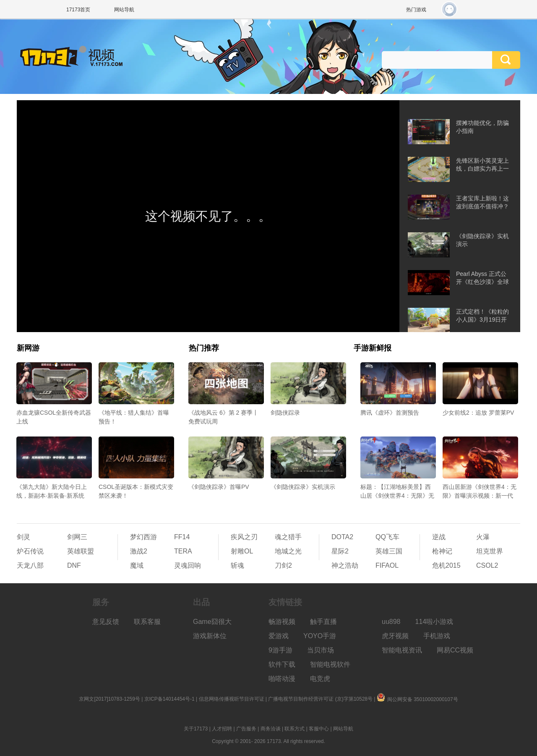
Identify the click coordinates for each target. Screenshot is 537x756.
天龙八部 (30, 565)
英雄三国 (389, 551)
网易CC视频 (455, 650)
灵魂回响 (188, 565)
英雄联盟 (81, 551)
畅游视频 (282, 622)
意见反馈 (106, 622)
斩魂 (237, 565)
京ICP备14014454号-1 (169, 699)
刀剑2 (283, 565)
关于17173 (196, 729)
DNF (74, 565)
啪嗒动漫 (282, 679)
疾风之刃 (244, 537)
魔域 (137, 565)
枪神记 (442, 551)
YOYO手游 (320, 636)
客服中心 (319, 729)
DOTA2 (342, 537)
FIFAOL (387, 565)
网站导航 (124, 10)
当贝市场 (321, 650)
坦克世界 (490, 551)
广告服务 (246, 729)
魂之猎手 (288, 537)
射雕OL (242, 551)
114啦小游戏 (434, 622)
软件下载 (282, 664)
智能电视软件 (330, 664)
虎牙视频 (395, 636)
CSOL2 (487, 565)
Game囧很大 (212, 622)
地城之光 (288, 551)
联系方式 (295, 729)
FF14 (182, 537)
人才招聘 (222, 729)
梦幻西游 (143, 537)
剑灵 (23, 537)
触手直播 (323, 622)
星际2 (340, 551)
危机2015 (446, 565)
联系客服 (147, 622)
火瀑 (483, 537)
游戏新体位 (210, 636)
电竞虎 (320, 679)
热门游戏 (416, 10)
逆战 (439, 537)
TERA (183, 551)
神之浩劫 (345, 565)
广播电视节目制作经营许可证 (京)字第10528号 (320, 699)
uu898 (391, 622)
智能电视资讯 (402, 650)
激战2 (139, 551)
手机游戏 (437, 636)
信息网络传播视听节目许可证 (232, 699)
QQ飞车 (387, 537)
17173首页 (78, 10)
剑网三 (77, 537)
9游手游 (280, 650)
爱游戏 (279, 636)
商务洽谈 (271, 729)
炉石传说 (30, 551)
